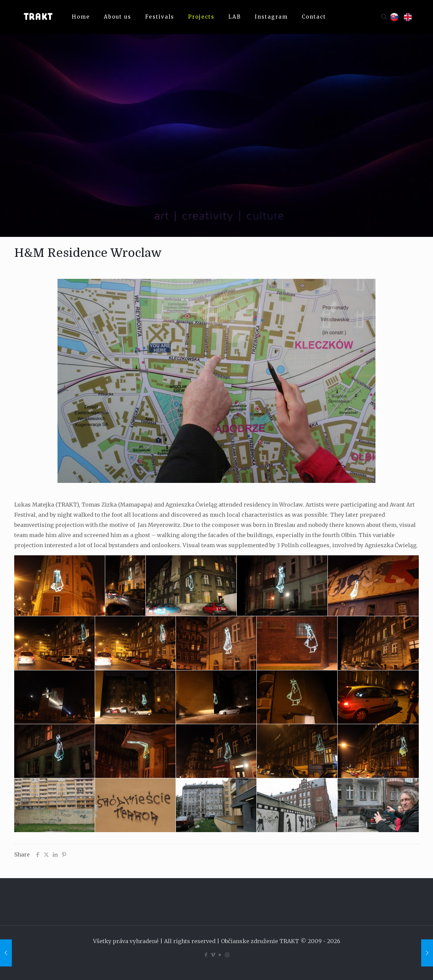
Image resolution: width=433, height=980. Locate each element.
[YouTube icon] (220, 955)
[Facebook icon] (206, 955)
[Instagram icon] (227, 955)
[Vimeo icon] (213, 955)
